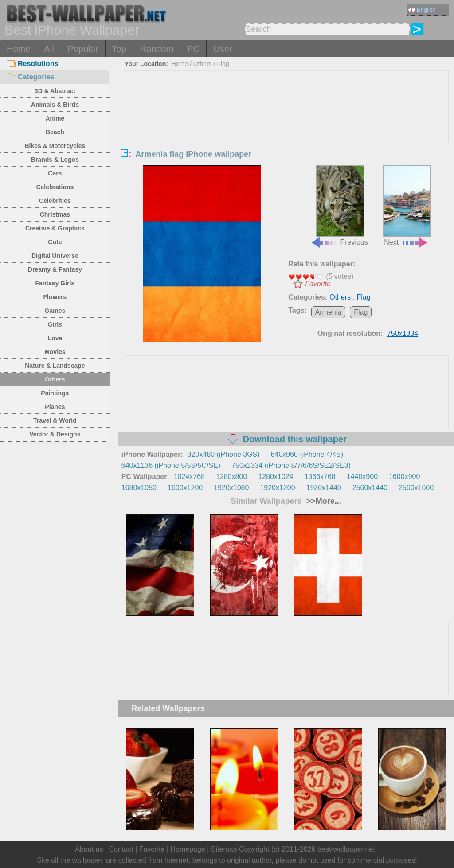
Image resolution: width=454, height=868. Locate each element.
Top (119, 49)
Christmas (55, 214)
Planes (55, 407)
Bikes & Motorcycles (55, 146)
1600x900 (404, 477)
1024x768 (189, 477)
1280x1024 (276, 477)
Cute (55, 242)
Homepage (188, 849)
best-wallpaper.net (346, 849)
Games (55, 311)
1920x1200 (277, 488)
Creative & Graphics (55, 228)
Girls (55, 324)
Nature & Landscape (55, 366)
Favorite (318, 284)
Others (55, 379)
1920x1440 (324, 488)
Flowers (55, 297)
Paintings (55, 393)
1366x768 (320, 477)
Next (407, 206)
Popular (83, 49)
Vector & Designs (55, 434)
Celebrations (55, 187)
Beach (55, 132)
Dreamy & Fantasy (55, 269)
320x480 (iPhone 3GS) (224, 454)
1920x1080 (231, 488)
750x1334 (403, 333)
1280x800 (231, 477)
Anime (55, 118)
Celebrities (55, 201)
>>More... (323, 501)
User (223, 49)
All (49, 49)
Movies (55, 352)
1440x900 (362, 477)
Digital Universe (55, 256)
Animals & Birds (55, 105)
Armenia (329, 312)
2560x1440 (370, 488)
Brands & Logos (55, 160)
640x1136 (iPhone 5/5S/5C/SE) (171, 465)
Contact (121, 849)
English (422, 10)
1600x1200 (185, 488)
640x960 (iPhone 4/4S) (307, 454)
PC (193, 49)
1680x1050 (139, 488)
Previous (339, 206)
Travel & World (55, 420)
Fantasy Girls (55, 283)
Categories (31, 77)
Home (18, 49)
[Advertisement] (286, 137)
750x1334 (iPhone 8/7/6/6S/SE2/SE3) (291, 465)
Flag (223, 64)
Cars (55, 173)
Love (55, 338)
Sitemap (224, 849)
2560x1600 (416, 488)
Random (157, 49)
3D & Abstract (55, 91)
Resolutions (33, 64)
